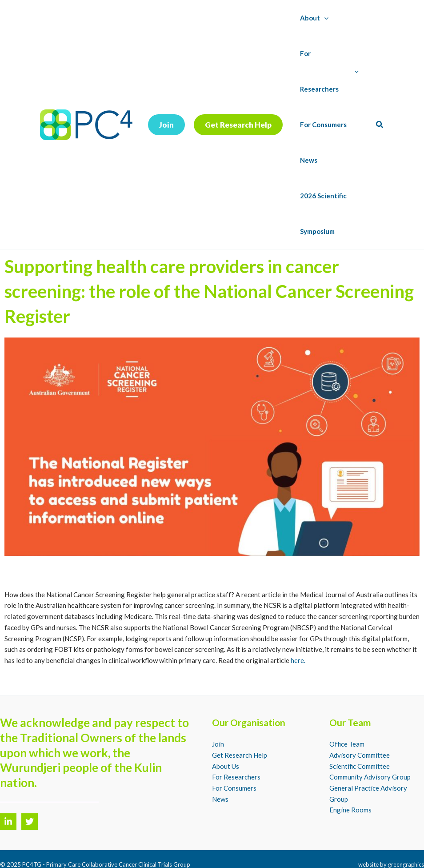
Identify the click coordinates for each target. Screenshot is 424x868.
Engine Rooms (350, 775)
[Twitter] (30, 786)
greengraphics (406, 829)
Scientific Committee (360, 731)
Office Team (347, 709)
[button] (166, 107)
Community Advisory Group (370, 742)
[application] (322, 18)
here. (298, 625)
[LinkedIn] (8, 786)
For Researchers (236, 742)
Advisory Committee (360, 719)
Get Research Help (240, 719)
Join (218, 709)
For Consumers (234, 753)
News (220, 764)
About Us (226, 731)
